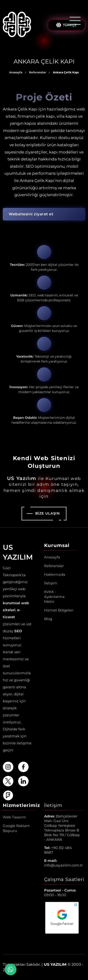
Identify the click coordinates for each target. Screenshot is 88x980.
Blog (48, 619)
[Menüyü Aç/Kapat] (75, 21)
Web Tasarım (14, 817)
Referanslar (38, 72)
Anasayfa (16, 72)
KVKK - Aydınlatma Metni (54, 597)
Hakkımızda (55, 574)
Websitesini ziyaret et (31, 214)
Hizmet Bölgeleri (59, 610)
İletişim (51, 583)
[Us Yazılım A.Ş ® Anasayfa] (17, 25)
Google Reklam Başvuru (16, 828)
